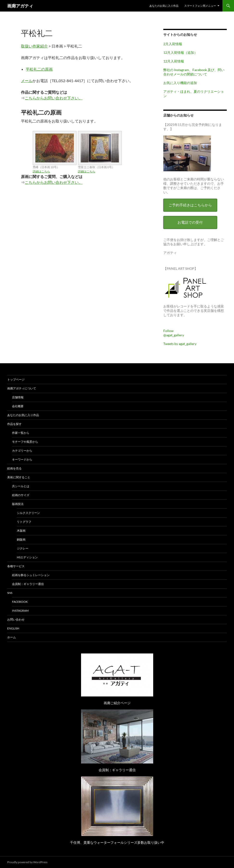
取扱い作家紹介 (34, 46)
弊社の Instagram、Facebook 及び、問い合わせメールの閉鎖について (194, 72)
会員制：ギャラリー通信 (28, 584)
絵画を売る (14, 468)
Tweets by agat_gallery (180, 344)
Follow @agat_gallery (174, 333)
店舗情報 (18, 397)
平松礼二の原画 (39, 69)
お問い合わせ (16, 619)
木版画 (21, 531)
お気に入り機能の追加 (180, 83)
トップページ (16, 379)
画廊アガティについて (22, 388)
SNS (10, 593)
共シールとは (21, 486)
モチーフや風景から (25, 442)
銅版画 (21, 539)
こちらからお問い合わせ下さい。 (54, 98)
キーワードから (22, 459)
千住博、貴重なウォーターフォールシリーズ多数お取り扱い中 (117, 842)
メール (27, 81)
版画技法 (18, 504)
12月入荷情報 (174, 61)
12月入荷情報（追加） (180, 52)
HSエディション (27, 557)
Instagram (20, 611)
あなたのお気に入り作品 (164, 6)
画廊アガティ (20, 6)
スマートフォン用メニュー (200, 6)
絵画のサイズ (21, 495)
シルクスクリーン (28, 513)
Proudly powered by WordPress (27, 862)
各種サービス (16, 566)
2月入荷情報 (173, 44)
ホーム (12, 637)
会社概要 (18, 406)
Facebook (20, 602)
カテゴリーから (22, 451)
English (13, 628)
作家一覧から (21, 433)
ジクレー (23, 548)
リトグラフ (24, 522)
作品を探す (14, 424)
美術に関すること (19, 477)
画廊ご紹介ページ (117, 703)
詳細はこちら (41, 171)
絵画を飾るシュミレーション (31, 575)
